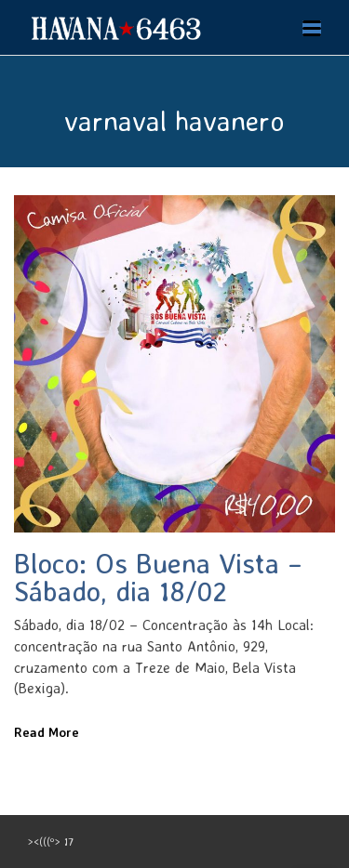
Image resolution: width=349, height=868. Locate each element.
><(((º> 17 (51, 842)
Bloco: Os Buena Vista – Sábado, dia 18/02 (158, 577)
